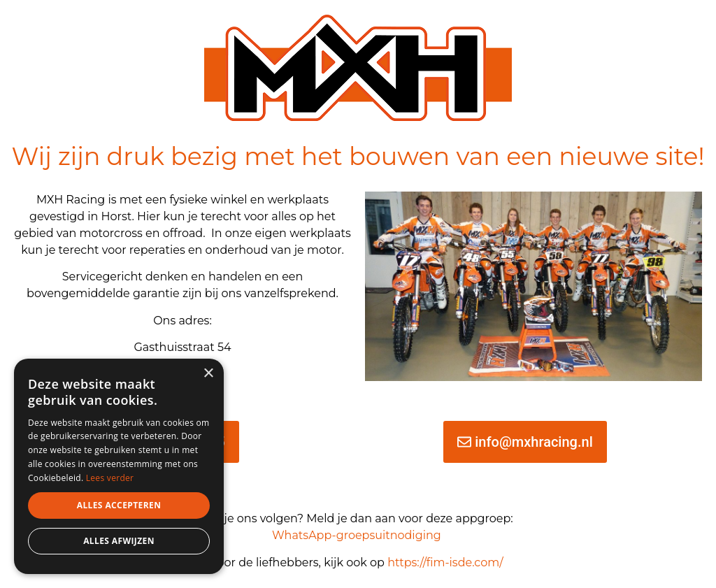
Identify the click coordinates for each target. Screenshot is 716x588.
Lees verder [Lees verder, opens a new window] (110, 478)
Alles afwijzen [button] (119, 541)
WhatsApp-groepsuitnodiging (357, 535)
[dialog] (119, 466)
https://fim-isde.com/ (447, 562)
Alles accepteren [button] (119, 505)
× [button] (208, 374)
